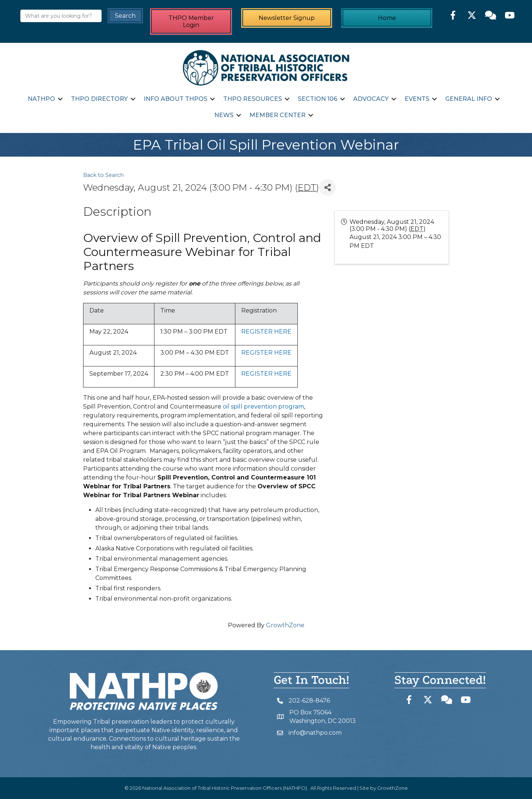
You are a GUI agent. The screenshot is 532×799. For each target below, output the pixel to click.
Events (417, 99)
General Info (469, 99)
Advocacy (371, 99)
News (224, 115)
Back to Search (103, 175)
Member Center (277, 115)
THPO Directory (99, 99)
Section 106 (318, 99)
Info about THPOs (175, 99)
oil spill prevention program (263, 407)
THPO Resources (253, 99)
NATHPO (41, 99)
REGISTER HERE (266, 332)
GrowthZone (285, 625)
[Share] (328, 187)
